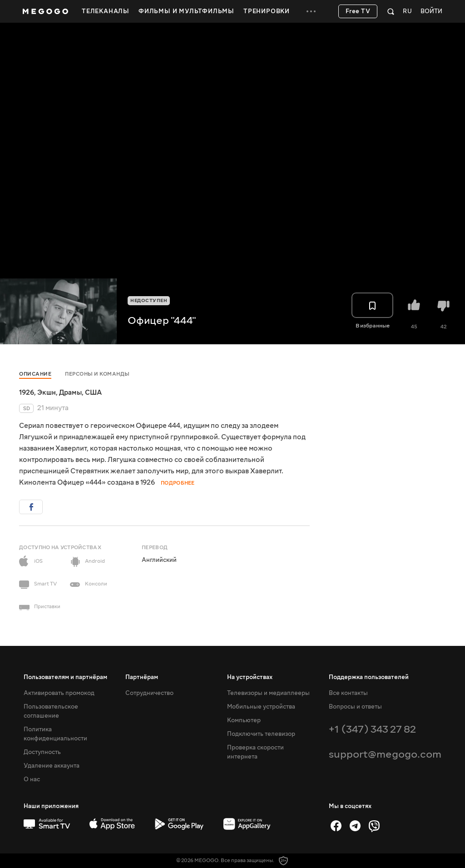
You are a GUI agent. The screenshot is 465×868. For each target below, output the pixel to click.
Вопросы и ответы (355, 707)
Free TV (358, 11)
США (93, 392)
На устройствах (250, 677)
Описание (35, 374)
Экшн (47, 392)
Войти (431, 12)
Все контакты (348, 693)
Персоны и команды (97, 374)
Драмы (70, 392)
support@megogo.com (385, 754)
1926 (27, 392)
